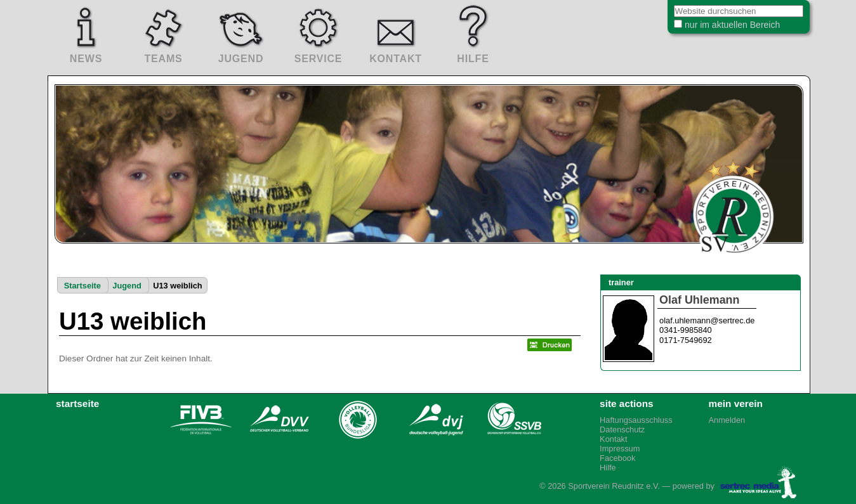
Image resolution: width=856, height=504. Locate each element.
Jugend (127, 286)
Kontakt (613, 439)
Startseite (82, 286)
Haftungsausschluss (636, 420)
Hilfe (608, 468)
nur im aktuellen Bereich (723, 28)
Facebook (617, 458)
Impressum (620, 449)
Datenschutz (622, 430)
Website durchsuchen (657, 6)
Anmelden (727, 420)
